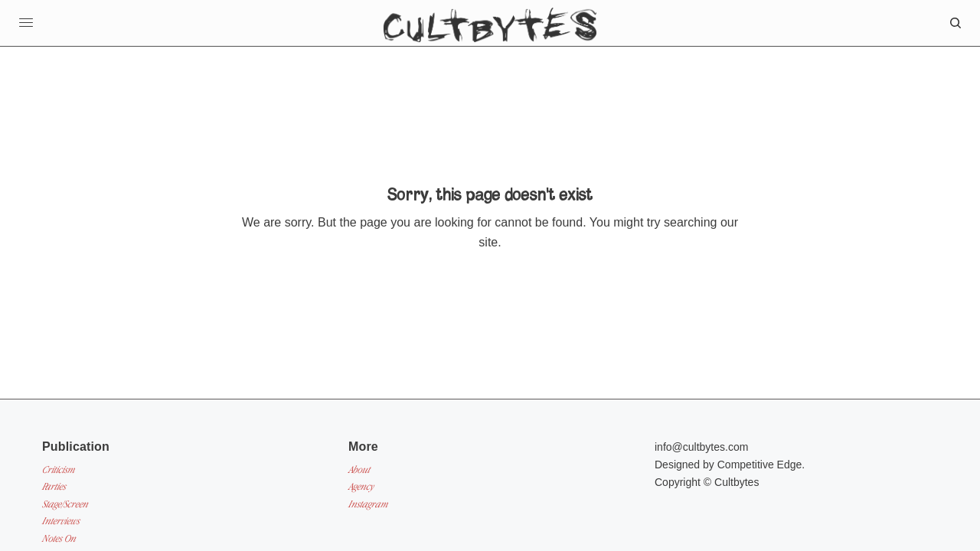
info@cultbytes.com (701, 447)
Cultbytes (737, 482)
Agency (361, 486)
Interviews (61, 521)
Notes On (59, 538)
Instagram (368, 504)
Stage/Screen (65, 504)
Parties (54, 486)
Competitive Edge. (761, 465)
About (359, 469)
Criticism (59, 469)
